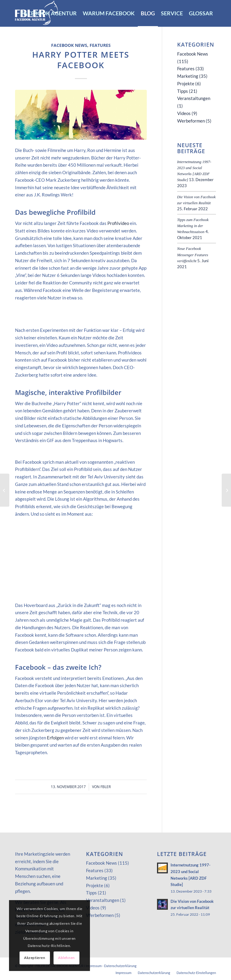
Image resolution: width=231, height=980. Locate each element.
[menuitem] (49, 13)
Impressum (94, 966)
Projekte (186, 83)
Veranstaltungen (194, 98)
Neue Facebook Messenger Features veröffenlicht (193, 255)
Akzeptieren (35, 958)
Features (100, 45)
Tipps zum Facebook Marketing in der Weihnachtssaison (193, 226)
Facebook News (69, 45)
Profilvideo (118, 223)
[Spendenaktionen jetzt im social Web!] (226, 490)
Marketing (188, 76)
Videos (184, 113)
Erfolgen (55, 738)
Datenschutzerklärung (120, 966)
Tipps (183, 91)
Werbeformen (191, 121)
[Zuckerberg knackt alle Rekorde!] (5, 490)
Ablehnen (66, 958)
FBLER (106, 787)
